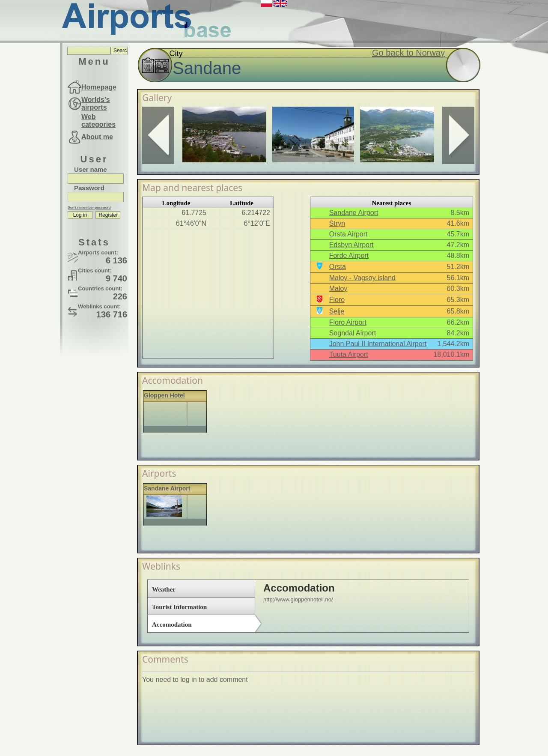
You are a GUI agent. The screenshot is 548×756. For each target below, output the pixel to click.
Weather (164, 589)
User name (91, 169)
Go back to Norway (408, 53)
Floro (337, 300)
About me (97, 137)
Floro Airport (348, 322)
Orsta (338, 267)
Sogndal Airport (353, 333)
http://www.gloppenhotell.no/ (298, 599)
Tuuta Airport (349, 354)
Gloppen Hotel (164, 395)
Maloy (338, 288)
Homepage (99, 87)
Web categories (98, 121)
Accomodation (172, 625)
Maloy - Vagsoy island (362, 278)
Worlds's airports (96, 103)
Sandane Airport (354, 213)
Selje (337, 311)
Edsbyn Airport (351, 245)
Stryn (337, 223)
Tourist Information (179, 607)
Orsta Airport (348, 234)
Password (89, 188)
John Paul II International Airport (378, 344)
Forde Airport (349, 255)
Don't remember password (89, 208)
